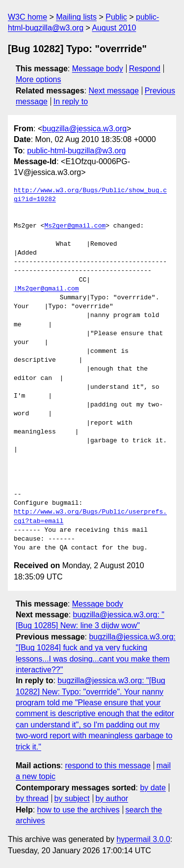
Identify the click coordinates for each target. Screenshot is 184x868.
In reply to (71, 101)
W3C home (27, 17)
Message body (98, 69)
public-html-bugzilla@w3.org (76, 151)
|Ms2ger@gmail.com (46, 289)
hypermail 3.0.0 (143, 839)
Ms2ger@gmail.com (75, 226)
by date (153, 788)
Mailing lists (76, 17)
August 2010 (114, 28)
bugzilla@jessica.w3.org (84, 129)
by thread (32, 798)
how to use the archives (79, 810)
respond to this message (107, 766)
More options (39, 79)
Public (116, 17)
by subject (72, 798)
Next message (114, 91)
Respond (145, 69)
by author (112, 798)
